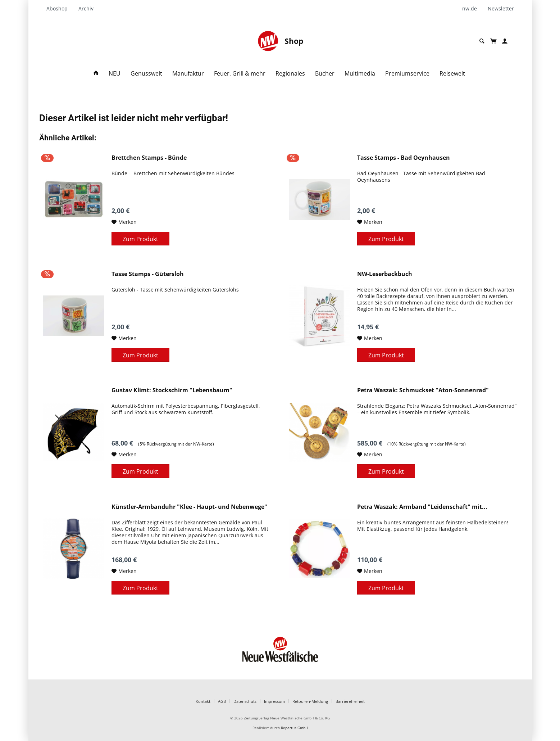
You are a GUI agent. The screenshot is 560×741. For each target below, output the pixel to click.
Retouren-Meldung (310, 701)
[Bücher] (325, 74)
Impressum (274, 701)
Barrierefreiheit (350, 701)
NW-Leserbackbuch (385, 274)
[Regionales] (290, 74)
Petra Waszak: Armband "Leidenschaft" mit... (422, 507)
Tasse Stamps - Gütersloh (148, 274)
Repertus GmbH (294, 728)
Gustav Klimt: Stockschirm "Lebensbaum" (172, 390)
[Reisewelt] (452, 74)
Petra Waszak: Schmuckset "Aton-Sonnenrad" (423, 390)
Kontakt (203, 701)
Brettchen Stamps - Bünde (149, 158)
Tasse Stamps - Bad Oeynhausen (404, 158)
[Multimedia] (360, 74)
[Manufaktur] (188, 74)
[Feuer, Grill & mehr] (240, 74)
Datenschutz (245, 701)
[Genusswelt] (146, 74)
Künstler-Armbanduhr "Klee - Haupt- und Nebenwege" (189, 507)
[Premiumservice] (407, 74)
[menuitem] (60, 9)
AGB (222, 701)
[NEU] (115, 74)
